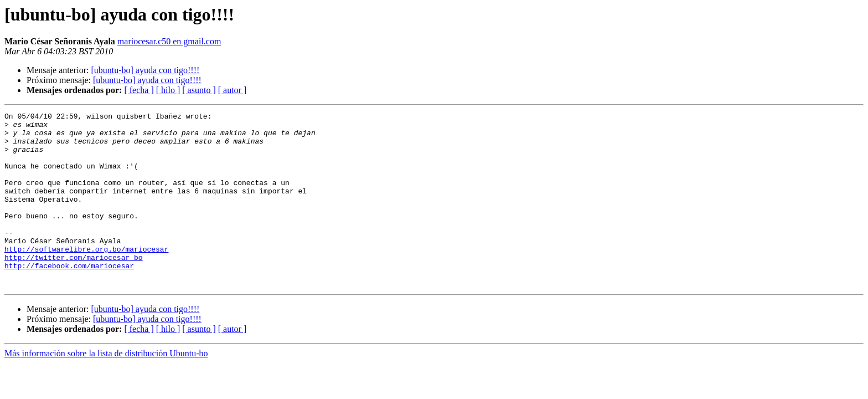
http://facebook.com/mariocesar (69, 297)
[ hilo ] (168, 90)
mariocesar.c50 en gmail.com (169, 41)
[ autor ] (232, 90)
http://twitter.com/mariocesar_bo (74, 287)
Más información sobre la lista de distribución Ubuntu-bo (106, 388)
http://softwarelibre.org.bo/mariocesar (86, 277)
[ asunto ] (199, 90)
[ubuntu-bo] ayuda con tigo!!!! (145, 70)
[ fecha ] (139, 90)
